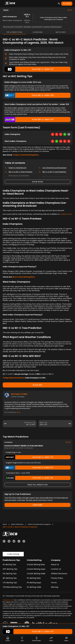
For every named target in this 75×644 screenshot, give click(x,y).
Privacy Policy (57, 578)
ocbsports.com (66, 214)
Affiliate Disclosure (59, 574)
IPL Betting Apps (34, 583)
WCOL (70, 10)
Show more (38, 182)
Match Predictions (17, 524)
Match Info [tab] (61, 32)
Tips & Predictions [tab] (14, 32)
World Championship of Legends (39, 524)
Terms (54, 583)
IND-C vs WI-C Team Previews (18, 172)
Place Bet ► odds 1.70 (29, 457)
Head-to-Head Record (15, 168)
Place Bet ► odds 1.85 (29, 95)
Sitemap (55, 587)
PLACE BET (38, 385)
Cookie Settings (13, 554)
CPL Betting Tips (10, 583)
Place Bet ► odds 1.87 (29, 120)
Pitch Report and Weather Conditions (17, 177)
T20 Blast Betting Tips (12, 587)
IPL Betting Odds (34, 587)
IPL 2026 (67, 4)
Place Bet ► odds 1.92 (29, 478)
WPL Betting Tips (10, 569)
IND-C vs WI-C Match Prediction (53, 177)
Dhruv (19, 412)
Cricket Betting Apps (36, 569)
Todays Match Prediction (14, 378)
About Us (55, 565)
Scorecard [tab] (38, 32)
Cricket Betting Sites (36, 565)
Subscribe (37, 505)
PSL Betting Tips (10, 574)
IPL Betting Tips (9, 565)
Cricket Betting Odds (36, 574)
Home (5, 524)
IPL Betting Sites (34, 578)
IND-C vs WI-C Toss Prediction (52, 172)
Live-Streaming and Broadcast (52, 168)
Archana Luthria (19, 394)
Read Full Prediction (38, 485)
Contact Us (56, 569)
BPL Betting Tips (10, 578)
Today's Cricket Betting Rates (26, 155)
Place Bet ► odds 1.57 (29, 69)
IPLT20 (68, 442)
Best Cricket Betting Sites (24, 277)
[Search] (59, 4)
